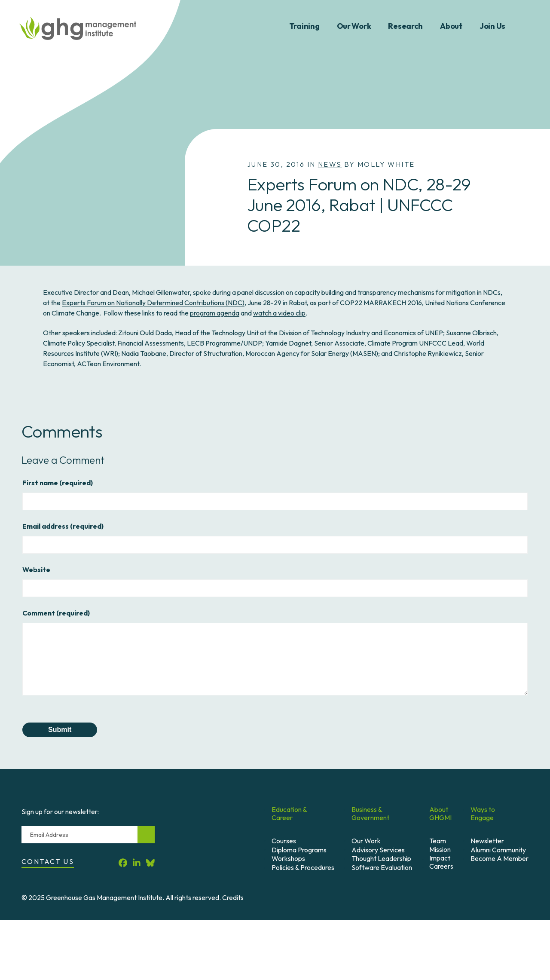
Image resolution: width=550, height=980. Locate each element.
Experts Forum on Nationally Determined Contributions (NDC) (153, 303)
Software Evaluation (382, 867)
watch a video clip (279, 313)
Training (304, 26)
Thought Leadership (381, 858)
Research (405, 26)
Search (528, 26)
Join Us (492, 26)
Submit (60, 730)
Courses (284, 841)
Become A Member (500, 858)
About (451, 26)
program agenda (215, 313)
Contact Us (48, 861)
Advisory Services (378, 850)
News (330, 164)
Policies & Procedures (303, 867)
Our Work (354, 26)
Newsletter (487, 841)
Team (438, 841)
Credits (233, 897)
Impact (440, 858)
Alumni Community (498, 850)
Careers (441, 866)
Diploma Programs (299, 850)
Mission (440, 849)
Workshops (288, 858)
